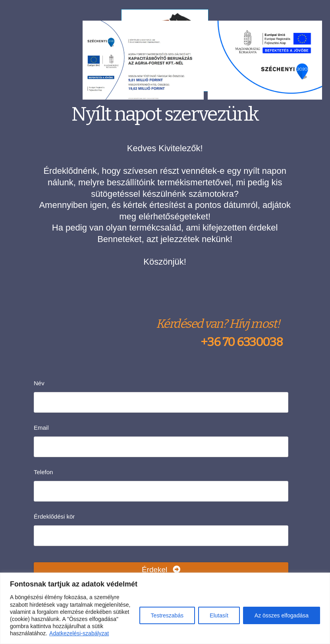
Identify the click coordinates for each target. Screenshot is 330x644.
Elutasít (219, 615)
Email (41, 428)
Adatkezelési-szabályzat (79, 633)
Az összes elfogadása (282, 615)
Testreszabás (167, 615)
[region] (165, 608)
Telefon (43, 472)
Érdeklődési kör (54, 516)
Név (39, 383)
